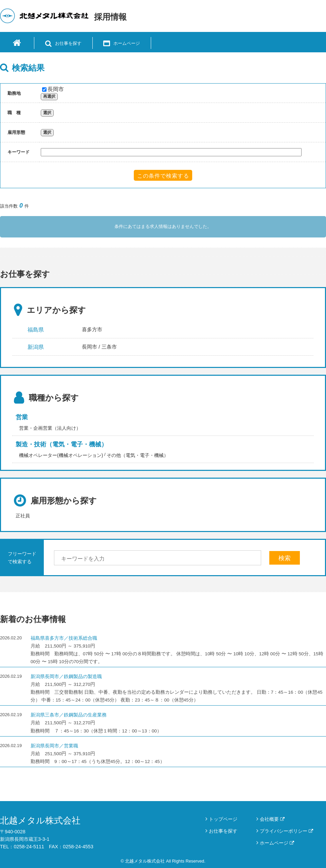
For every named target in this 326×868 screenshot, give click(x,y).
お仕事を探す (223, 831)
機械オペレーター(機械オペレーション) (61, 455)
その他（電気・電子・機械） (138, 455)
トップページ (223, 819)
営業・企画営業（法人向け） (50, 428)
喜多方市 (92, 329)
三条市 (109, 347)
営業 (22, 417)
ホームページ (277, 843)
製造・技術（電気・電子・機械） (61, 444)
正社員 (23, 516)
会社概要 (272, 819)
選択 (47, 113)
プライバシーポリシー (286, 831)
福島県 (36, 330)
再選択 (49, 96)
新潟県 (36, 347)
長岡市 (53, 89)
